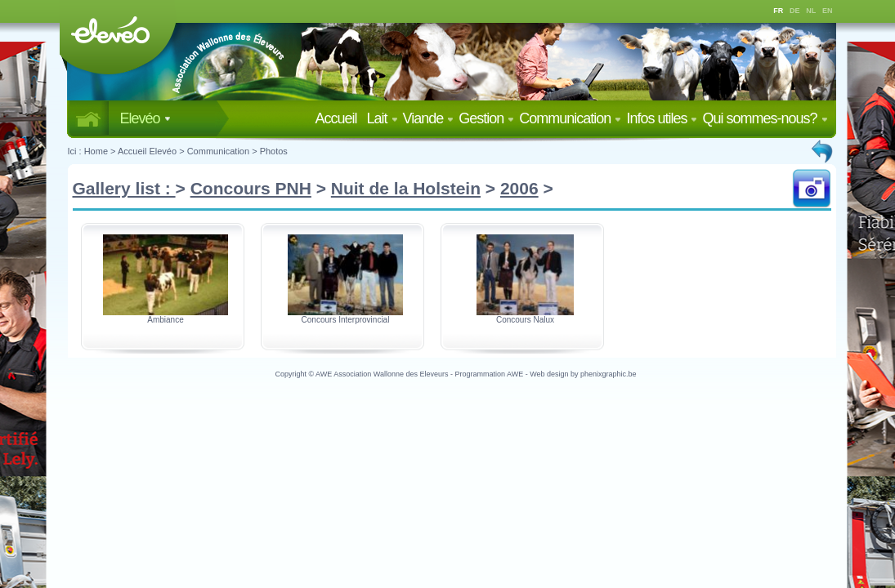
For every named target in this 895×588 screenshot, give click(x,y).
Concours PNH (251, 188)
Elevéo (145, 118)
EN (828, 11)
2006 (519, 188)
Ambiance (165, 320)
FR (778, 11)
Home (96, 151)
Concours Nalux (525, 320)
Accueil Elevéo (147, 151)
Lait (383, 118)
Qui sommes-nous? (765, 118)
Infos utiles (662, 118)
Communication (570, 118)
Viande (429, 118)
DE (795, 11)
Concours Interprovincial (346, 320)
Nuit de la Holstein (406, 188)
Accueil (339, 118)
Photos (274, 151)
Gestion (486, 118)
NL (811, 11)
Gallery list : (124, 188)
